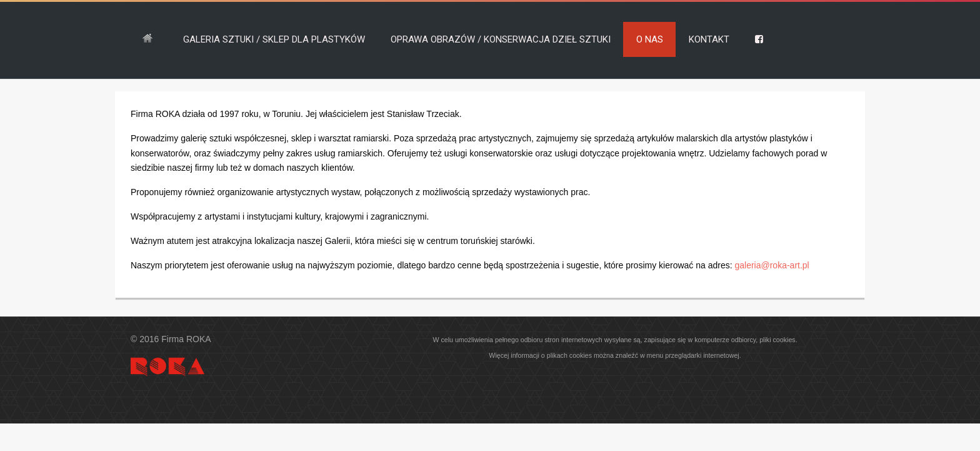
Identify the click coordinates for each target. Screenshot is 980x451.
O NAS (650, 39)
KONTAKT (709, 39)
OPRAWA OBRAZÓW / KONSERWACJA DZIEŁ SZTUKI (501, 39)
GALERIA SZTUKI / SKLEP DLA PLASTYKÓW (274, 39)
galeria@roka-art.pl (772, 265)
